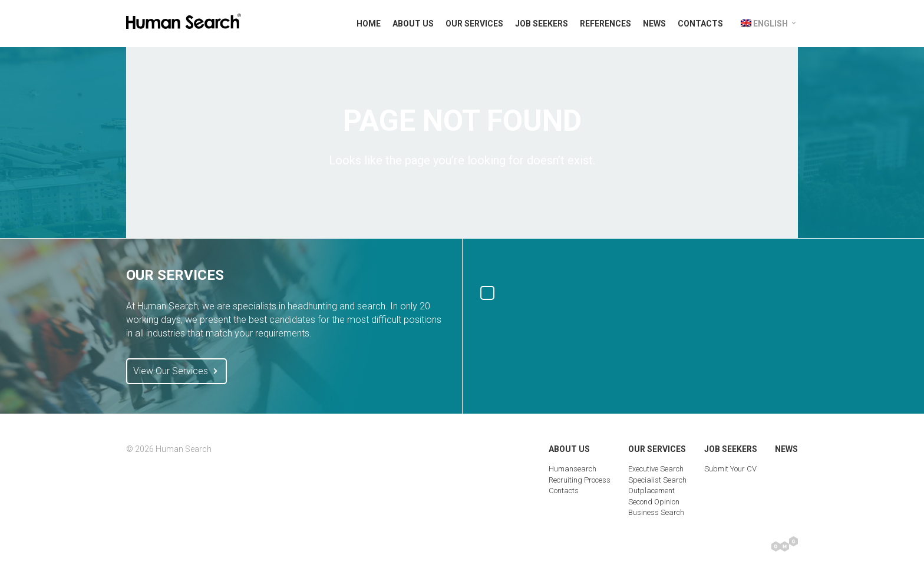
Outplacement (651, 491)
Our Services (474, 24)
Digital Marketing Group (785, 544)
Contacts (700, 24)
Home (369, 24)
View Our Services (176, 371)
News (654, 24)
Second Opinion (654, 502)
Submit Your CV (730, 469)
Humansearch (572, 469)
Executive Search (656, 469)
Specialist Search (657, 480)
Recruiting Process (580, 480)
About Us (413, 24)
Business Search (656, 512)
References (605, 24)
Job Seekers (542, 24)
